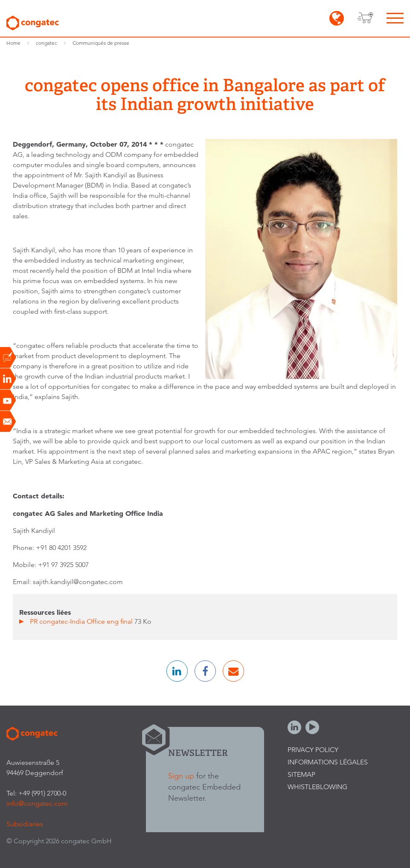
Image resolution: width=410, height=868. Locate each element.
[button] (177, 671)
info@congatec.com (37, 803)
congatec (47, 43)
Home (13, 43)
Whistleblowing (317, 787)
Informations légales (328, 762)
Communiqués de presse (101, 43)
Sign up (181, 776)
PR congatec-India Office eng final (82, 621)
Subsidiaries (25, 824)
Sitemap (301, 774)
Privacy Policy (313, 750)
